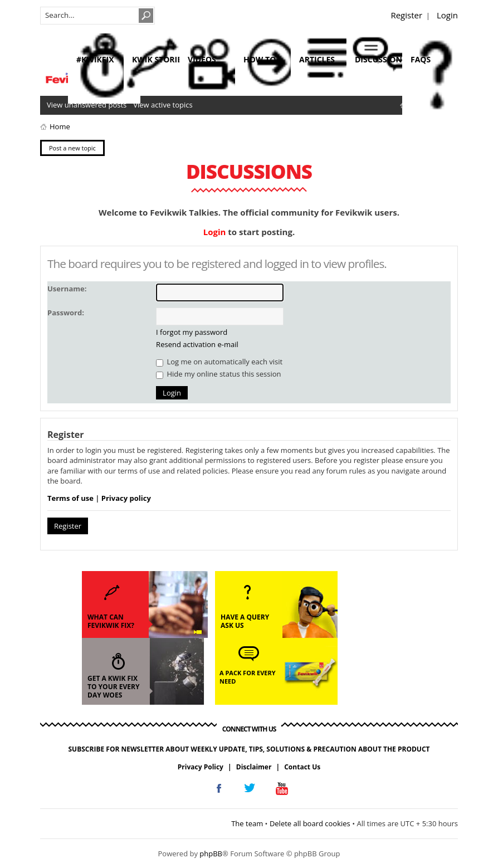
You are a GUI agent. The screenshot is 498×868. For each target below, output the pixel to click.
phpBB (211, 854)
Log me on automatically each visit (219, 362)
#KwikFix (95, 59)
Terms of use (70, 498)
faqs (421, 59)
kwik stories (159, 59)
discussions (381, 59)
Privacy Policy (201, 767)
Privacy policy (126, 498)
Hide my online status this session (218, 374)
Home (60, 126)
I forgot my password (192, 332)
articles (317, 59)
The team (247, 823)
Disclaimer (254, 767)
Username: (67, 289)
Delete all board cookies (310, 823)
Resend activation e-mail (197, 344)
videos (202, 59)
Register (406, 15)
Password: (66, 313)
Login (447, 15)
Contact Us (302, 767)
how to (260, 59)
